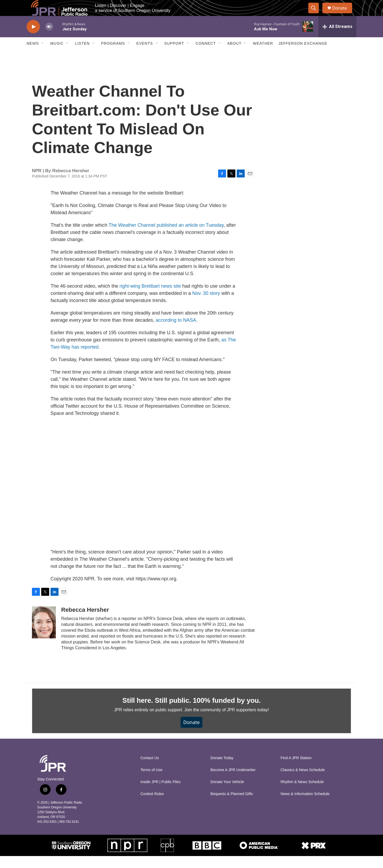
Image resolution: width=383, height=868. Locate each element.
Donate (343, 14)
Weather (263, 55)
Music (57, 55)
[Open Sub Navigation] (43, 55)
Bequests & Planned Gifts (232, 806)
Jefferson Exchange (303, 55)
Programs (113, 55)
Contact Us (150, 770)
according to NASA (176, 332)
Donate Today (222, 770)
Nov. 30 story (206, 305)
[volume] (49, 39)
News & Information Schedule (305, 806)
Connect (206, 55)
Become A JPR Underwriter (233, 782)
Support (174, 55)
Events (145, 55)
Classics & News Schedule (303, 782)
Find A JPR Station (296, 770)
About (234, 55)
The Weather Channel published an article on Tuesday (166, 237)
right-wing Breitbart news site (150, 298)
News (33, 55)
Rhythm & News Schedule (302, 794)
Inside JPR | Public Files (161, 794)
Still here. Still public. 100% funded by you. (191, 712)
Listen (82, 55)
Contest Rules (152, 806)
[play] (33, 39)
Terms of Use (151, 782)
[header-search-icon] (316, 14)
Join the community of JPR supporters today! (227, 722)
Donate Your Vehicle (227, 794)
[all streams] (337, 39)
